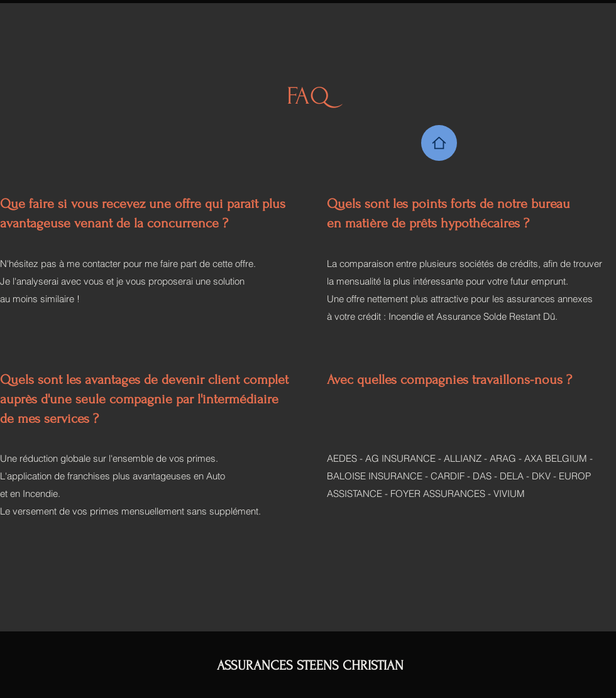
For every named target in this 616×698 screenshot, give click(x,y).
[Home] (439, 143)
